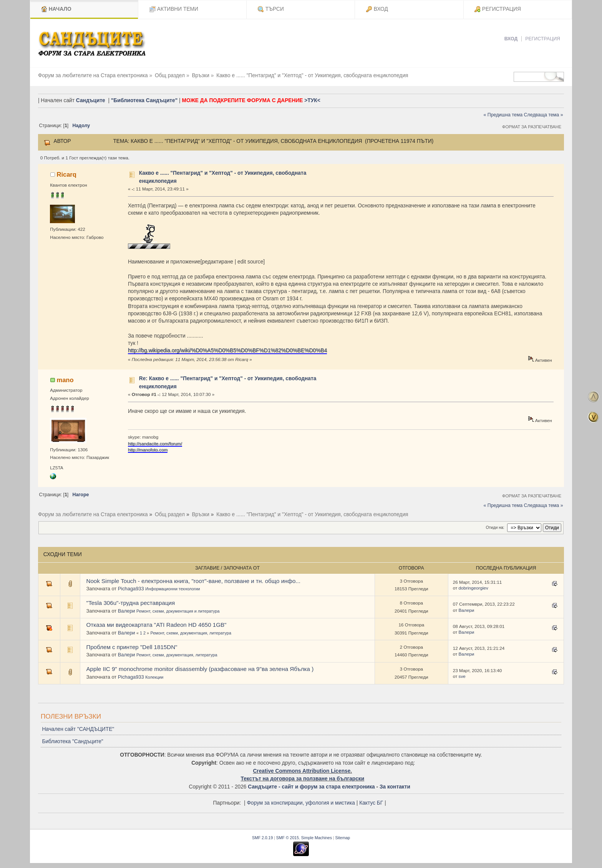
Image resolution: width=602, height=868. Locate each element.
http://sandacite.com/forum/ (155, 443)
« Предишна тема (503, 115)
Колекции (154, 677)
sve (462, 676)
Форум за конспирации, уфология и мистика (301, 803)
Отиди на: (495, 527)
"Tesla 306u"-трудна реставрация (131, 603)
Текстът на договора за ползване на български (302, 779)
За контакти (395, 787)
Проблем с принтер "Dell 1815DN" (132, 647)
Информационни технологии (172, 589)
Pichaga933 (131, 589)
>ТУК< (312, 100)
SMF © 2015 (288, 838)
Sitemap (343, 838)
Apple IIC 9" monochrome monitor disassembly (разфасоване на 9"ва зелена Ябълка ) (200, 669)
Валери (127, 611)
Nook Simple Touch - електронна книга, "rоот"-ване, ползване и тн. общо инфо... (193, 581)
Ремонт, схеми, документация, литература (191, 633)
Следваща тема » (544, 115)
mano (65, 380)
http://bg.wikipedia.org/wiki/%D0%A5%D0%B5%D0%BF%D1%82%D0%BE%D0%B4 (227, 350)
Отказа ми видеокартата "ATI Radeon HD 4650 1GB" (157, 625)
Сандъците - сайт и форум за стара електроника (311, 787)
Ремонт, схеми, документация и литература (178, 611)
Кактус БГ (371, 803)
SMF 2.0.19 (262, 838)
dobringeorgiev (473, 588)
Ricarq (66, 174)
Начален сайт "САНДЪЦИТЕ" (78, 729)
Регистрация (543, 39)
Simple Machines (317, 838)
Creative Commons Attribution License (302, 771)
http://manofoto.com (148, 450)
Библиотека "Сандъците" (72, 741)
